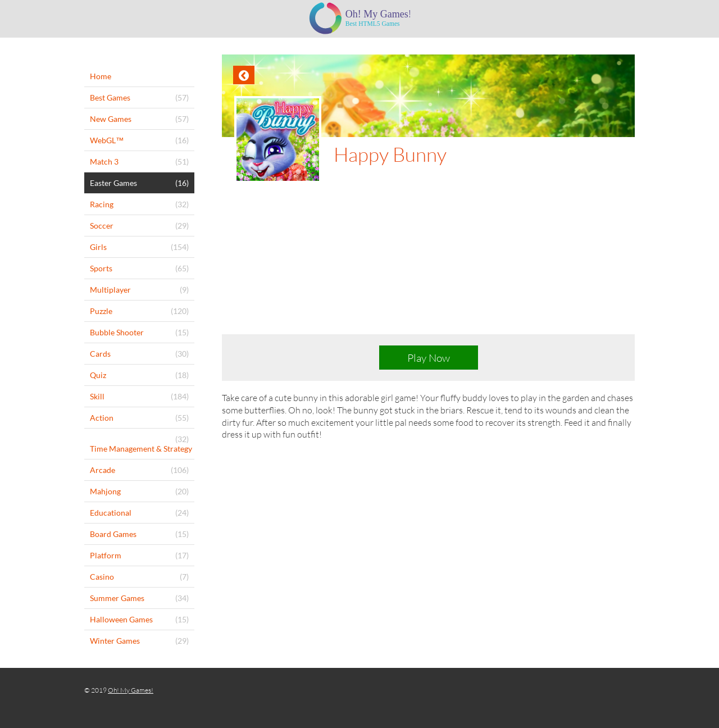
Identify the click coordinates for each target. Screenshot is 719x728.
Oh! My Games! (131, 690)
